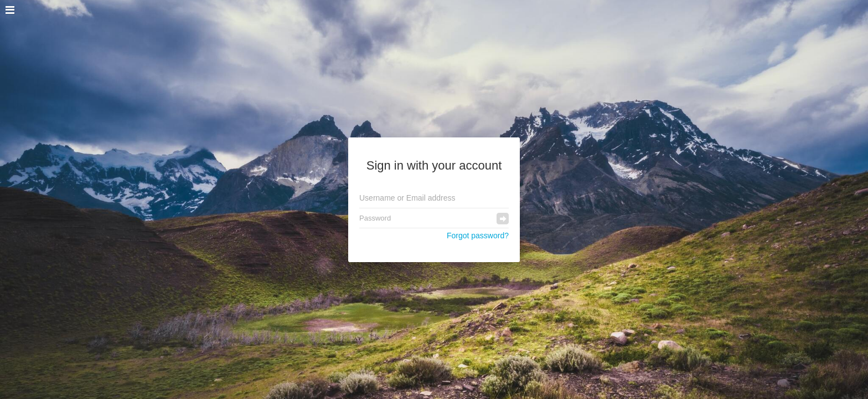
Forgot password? (478, 236)
